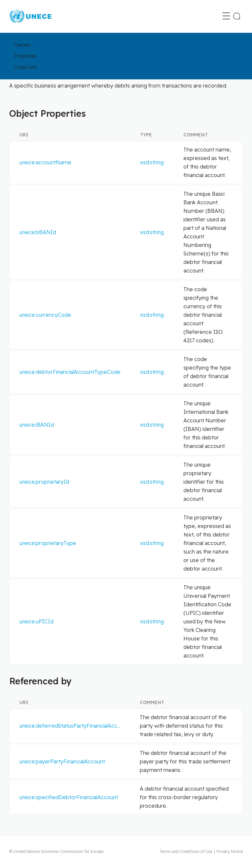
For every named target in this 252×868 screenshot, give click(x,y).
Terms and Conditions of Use (186, 851)
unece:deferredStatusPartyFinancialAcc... (70, 726)
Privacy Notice (230, 851)
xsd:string (152, 162)
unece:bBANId (38, 232)
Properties (25, 56)
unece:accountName (45, 162)
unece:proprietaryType (48, 543)
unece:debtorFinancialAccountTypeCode (70, 372)
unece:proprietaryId (44, 482)
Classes (22, 45)
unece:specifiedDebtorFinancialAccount (69, 797)
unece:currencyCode (45, 315)
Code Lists (26, 67)
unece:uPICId (36, 621)
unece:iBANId (37, 425)
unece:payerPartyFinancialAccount (62, 761)
